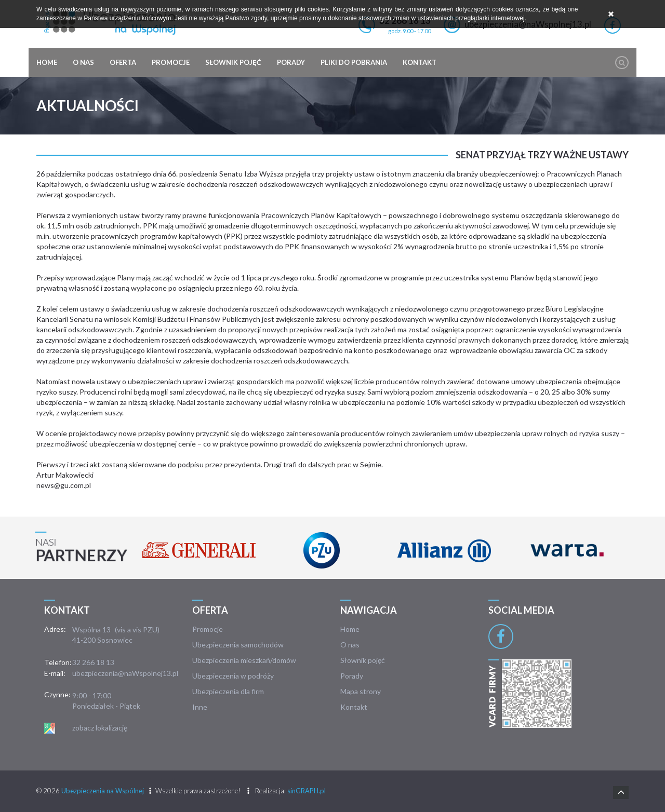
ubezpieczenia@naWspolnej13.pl (125, 673)
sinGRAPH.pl (307, 791)
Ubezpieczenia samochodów (238, 645)
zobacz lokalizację (100, 728)
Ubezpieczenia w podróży (233, 676)
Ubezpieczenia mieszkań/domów (244, 660)
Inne (200, 707)
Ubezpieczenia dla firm (228, 691)
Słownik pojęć (233, 62)
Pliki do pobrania (354, 62)
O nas (83, 62)
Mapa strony (361, 691)
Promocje (171, 62)
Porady (291, 62)
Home (47, 62)
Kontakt (420, 62)
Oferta (123, 62)
